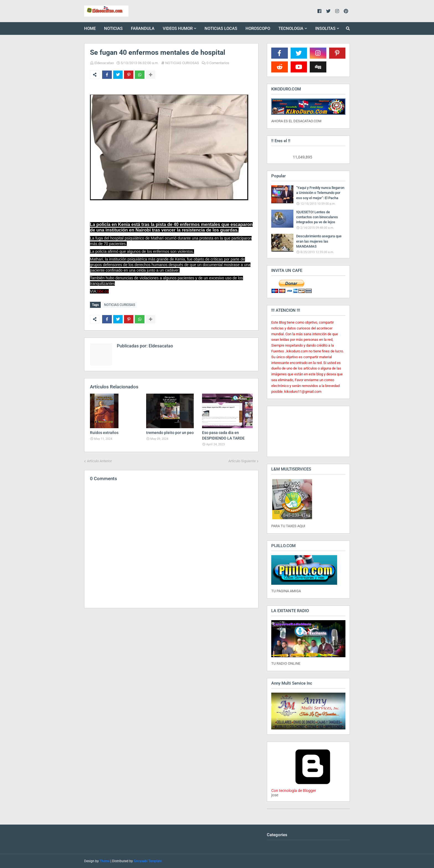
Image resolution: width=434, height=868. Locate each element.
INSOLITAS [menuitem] (325, 28)
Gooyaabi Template (148, 861)
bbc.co (103, 291)
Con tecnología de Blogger (313, 788)
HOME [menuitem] (90, 28)
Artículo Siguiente (242, 460)
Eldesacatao (104, 63)
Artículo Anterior (99, 460)
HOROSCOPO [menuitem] (258, 28)
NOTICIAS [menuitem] (113, 28)
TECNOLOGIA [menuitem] (291, 28)
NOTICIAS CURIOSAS (182, 63)
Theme (105, 861)
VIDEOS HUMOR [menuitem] (178, 28)
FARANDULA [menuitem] (143, 28)
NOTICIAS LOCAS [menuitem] (221, 28)
